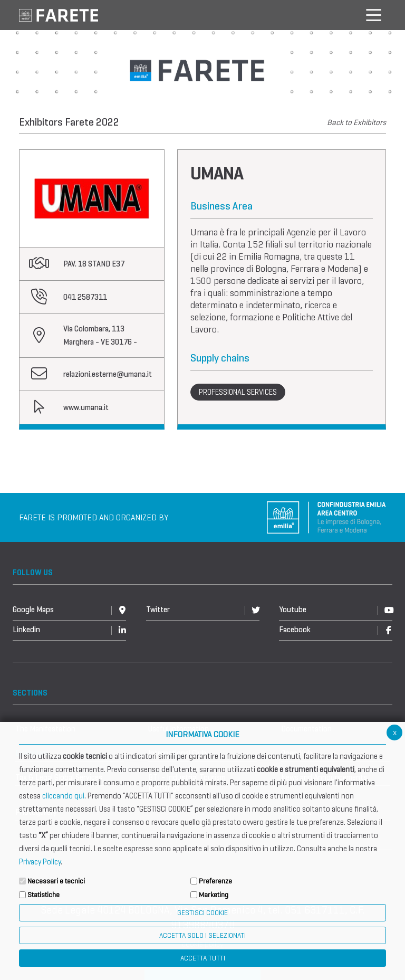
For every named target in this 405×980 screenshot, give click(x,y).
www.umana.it (86, 407)
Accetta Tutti (203, 958)
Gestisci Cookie (202, 913)
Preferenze (215, 881)
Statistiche (44, 895)
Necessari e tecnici (56, 881)
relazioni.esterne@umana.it (108, 374)
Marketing (214, 895)
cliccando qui (63, 796)
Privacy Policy (40, 862)
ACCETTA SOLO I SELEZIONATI (202, 935)
